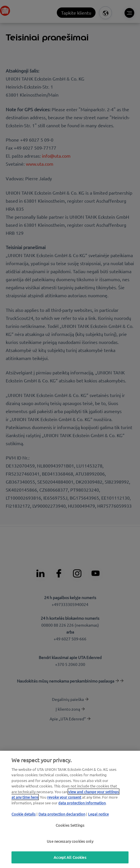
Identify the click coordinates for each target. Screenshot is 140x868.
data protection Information (82, 803)
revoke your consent (64, 797)
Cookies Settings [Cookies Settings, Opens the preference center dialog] (70, 825)
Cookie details (24, 814)
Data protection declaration (62, 814)
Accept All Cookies (70, 857)
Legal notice (98, 814)
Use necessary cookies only (70, 841)
